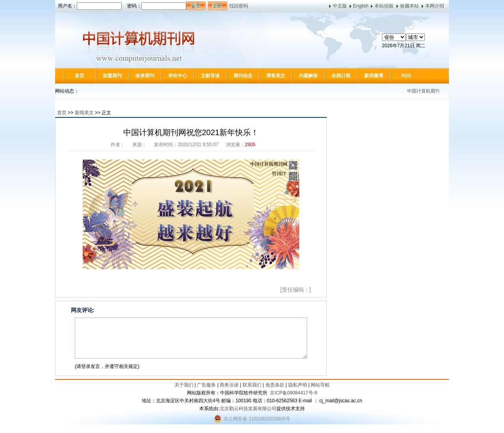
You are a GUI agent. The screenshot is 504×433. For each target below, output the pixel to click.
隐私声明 (298, 385)
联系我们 (252, 385)
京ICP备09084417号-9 (293, 393)
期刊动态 (243, 76)
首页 (80, 76)
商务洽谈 (229, 385)
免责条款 (275, 385)
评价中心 (178, 76)
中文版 (340, 6)
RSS (406, 76)
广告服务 (206, 385)
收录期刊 (145, 76)
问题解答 (308, 76)
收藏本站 (409, 6)
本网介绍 (435, 6)
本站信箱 (384, 6)
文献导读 (210, 76)
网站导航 (320, 385)
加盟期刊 (112, 76)
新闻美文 (84, 113)
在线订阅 (341, 76)
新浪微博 (374, 76)
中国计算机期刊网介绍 (435, 91)
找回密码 (239, 6)
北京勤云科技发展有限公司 (248, 409)
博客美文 (276, 76)
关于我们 (184, 385)
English (361, 6)
